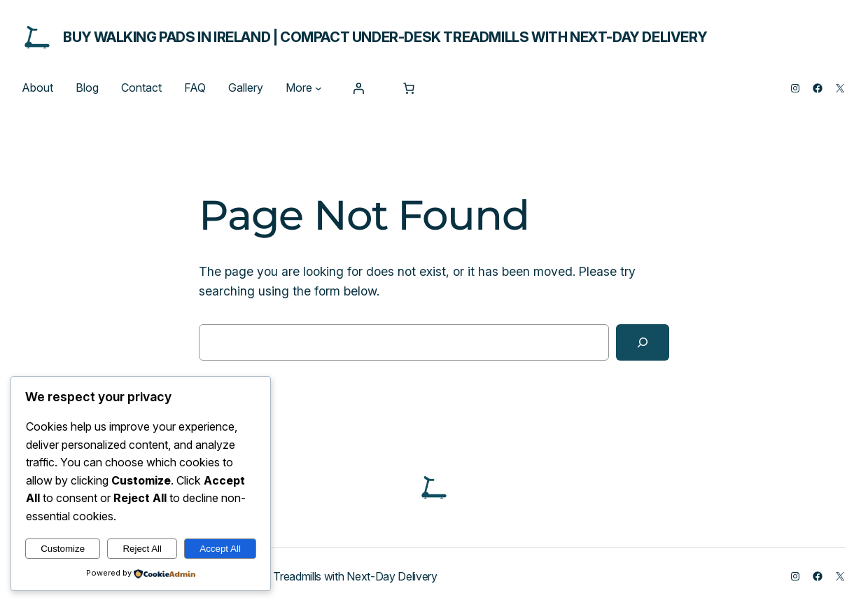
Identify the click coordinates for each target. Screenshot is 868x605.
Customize (63, 549)
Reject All (142, 549)
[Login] (358, 88)
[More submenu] (318, 88)
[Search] (643, 342)
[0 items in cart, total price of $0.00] (409, 88)
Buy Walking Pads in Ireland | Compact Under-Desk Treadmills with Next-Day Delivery (385, 37)
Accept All (220, 549)
